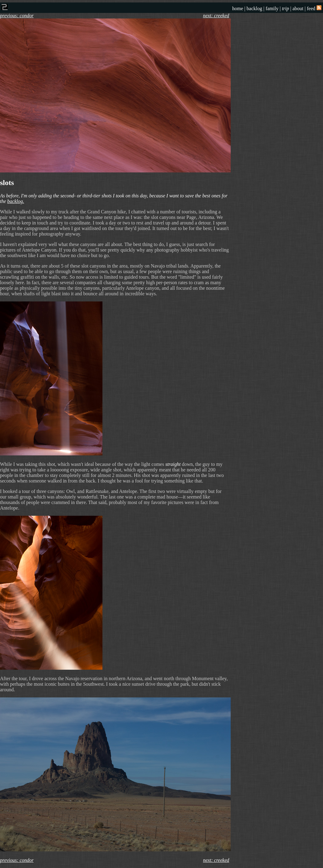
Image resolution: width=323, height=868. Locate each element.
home (238, 8)
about (298, 8)
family (272, 8)
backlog (255, 8)
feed (314, 8)
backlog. (16, 201)
